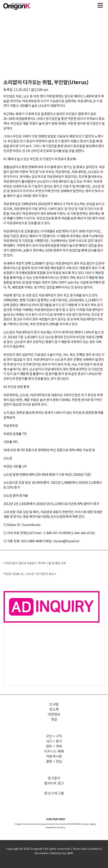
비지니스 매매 (54, 751)
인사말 (54, 704)
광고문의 (54, 778)
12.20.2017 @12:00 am (31, 89)
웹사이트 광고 (54, 783)
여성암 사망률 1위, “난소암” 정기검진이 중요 (30, 574)
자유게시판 (54, 756)
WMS (70, 853)
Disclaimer (42, 853)
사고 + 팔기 (54, 741)
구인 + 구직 (54, 736)
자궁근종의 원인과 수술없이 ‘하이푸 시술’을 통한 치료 (35, 563)
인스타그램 (54, 793)
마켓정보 (54, 714)
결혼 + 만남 (54, 761)
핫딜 (54, 719)
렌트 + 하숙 (54, 746)
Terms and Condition (87, 849)
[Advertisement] (54, 656)
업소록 (54, 709)
